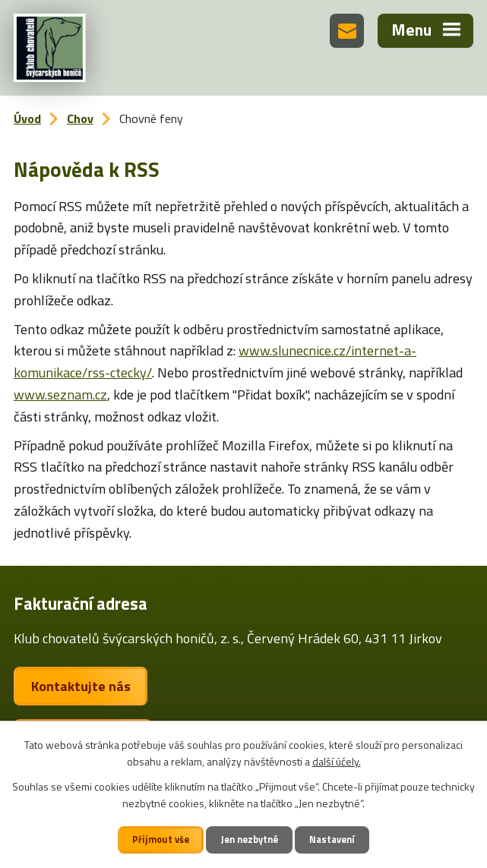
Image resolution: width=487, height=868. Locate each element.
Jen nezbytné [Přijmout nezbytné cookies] (250, 840)
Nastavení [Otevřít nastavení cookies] (332, 840)
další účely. (337, 761)
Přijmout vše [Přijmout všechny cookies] (161, 840)
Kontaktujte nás (81, 686)
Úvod (27, 118)
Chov (80, 118)
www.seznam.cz (60, 395)
